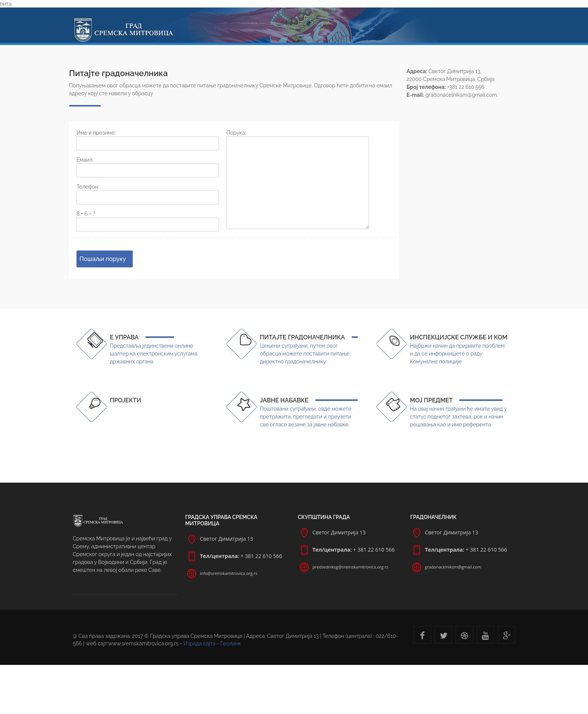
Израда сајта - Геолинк (212, 643)
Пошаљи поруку (103, 259)
